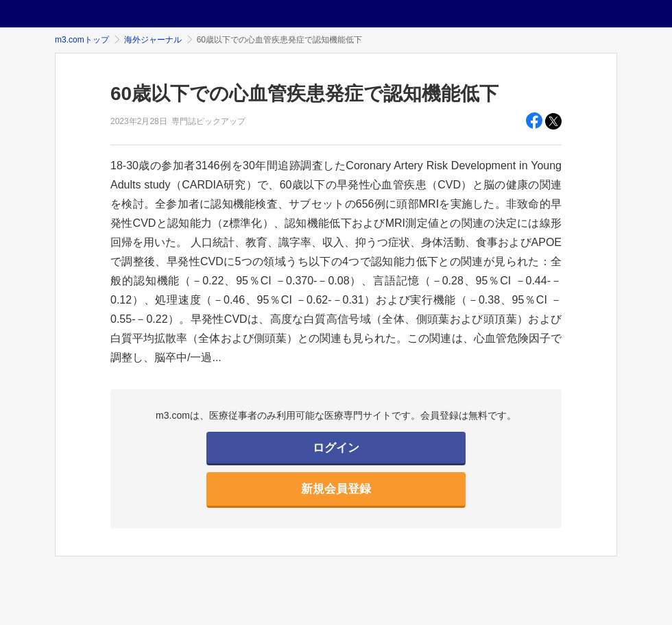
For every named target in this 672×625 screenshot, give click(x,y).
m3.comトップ (82, 40)
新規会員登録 (336, 489)
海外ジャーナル (153, 40)
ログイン (336, 448)
